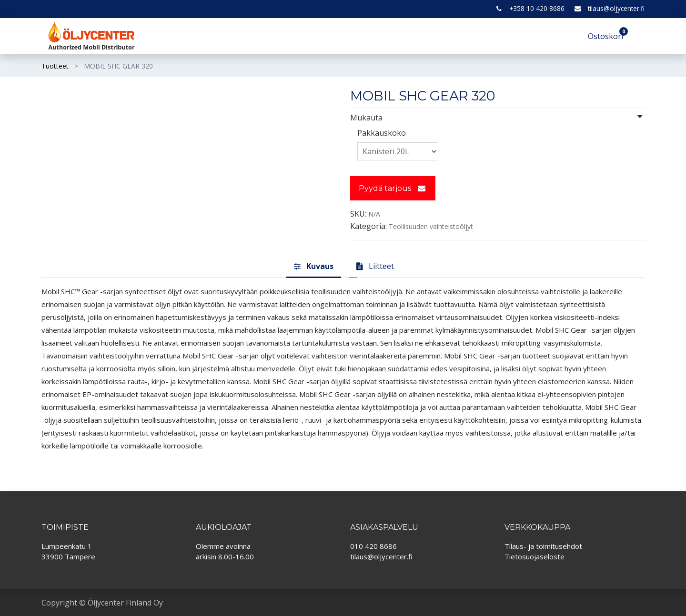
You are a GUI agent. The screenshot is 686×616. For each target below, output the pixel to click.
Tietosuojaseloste (535, 556)
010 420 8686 (373, 546)
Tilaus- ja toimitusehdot (543, 546)
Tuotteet (55, 66)
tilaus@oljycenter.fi (616, 8)
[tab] (314, 267)
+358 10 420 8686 (537, 8)
